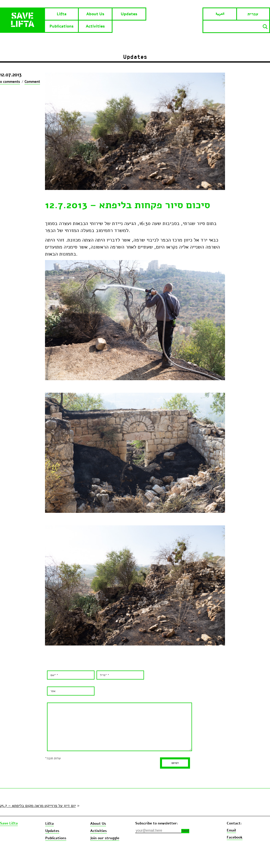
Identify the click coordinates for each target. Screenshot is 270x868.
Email (231, 830)
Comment (32, 82)
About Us (95, 14)
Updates (129, 14)
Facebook (235, 837)
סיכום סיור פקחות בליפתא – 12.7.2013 (128, 205)
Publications (61, 26)
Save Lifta (9, 823)
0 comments (10, 82)
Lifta (62, 14)
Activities (95, 26)
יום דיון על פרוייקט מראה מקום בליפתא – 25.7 (38, 806)
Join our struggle (105, 838)
